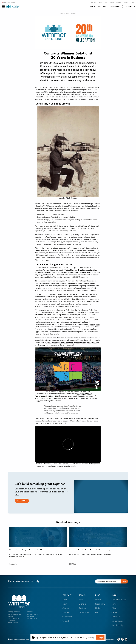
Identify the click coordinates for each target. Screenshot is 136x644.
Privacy (114, 608)
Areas (81, 600)
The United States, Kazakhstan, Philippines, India (32, 616)
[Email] (108, 581)
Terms (114, 604)
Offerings (82, 604)
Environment (117, 621)
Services (92, 6)
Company (93, 2)
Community (127, 2)
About (100, 2)
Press (97, 612)
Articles (98, 600)
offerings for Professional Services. (69, 310)
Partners (119, 2)
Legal (114, 595)
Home (62, 13)
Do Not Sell (116, 617)
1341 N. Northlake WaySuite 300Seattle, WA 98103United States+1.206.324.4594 (15, 618)
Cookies (114, 612)
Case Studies (114, 6)
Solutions (102, 6)
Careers (112, 2)
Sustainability (117, 625)
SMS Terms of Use (119, 600)
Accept (100, 638)
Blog (133, 2)
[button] (3, 6)
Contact (66, 621)
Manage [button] (91, 638)
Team (106, 2)
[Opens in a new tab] (109, 639)
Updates (73, 13)
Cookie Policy (80, 637)
